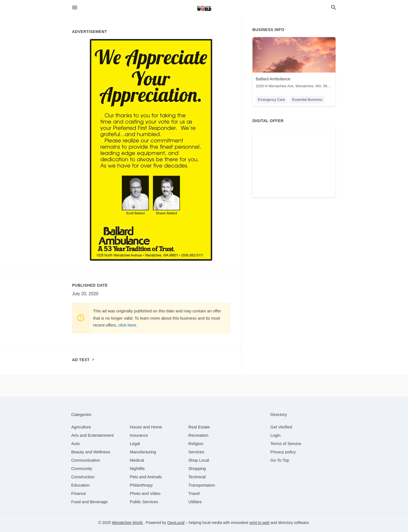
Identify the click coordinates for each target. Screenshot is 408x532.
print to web (259, 523)
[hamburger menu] (75, 8)
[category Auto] (76, 444)
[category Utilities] (195, 502)
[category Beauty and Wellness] (91, 452)
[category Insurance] (139, 435)
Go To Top (280, 460)
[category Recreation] (198, 435)
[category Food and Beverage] (90, 502)
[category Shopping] (197, 468)
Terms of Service (286, 444)
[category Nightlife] (137, 468)
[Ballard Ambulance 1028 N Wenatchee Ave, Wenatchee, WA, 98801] (294, 64)
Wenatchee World (128, 523)
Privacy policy (283, 452)
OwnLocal (176, 523)
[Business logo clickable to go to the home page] (204, 8)
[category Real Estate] (199, 427)
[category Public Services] (144, 502)
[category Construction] (83, 477)
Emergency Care (272, 100)
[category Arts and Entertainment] (93, 435)
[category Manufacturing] (143, 452)
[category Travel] (194, 493)
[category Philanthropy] (141, 485)
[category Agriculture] (81, 427)
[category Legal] (135, 444)
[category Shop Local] (199, 460)
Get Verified (281, 427)
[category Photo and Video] (145, 493)
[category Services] (196, 452)
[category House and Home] (146, 427)
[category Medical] (137, 460)
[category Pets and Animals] (146, 477)
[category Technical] (197, 477)
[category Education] (81, 485)
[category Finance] (79, 493)
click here (127, 325)
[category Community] (82, 468)
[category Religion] (196, 444)
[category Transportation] (202, 485)
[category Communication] (86, 460)
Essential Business (307, 100)
